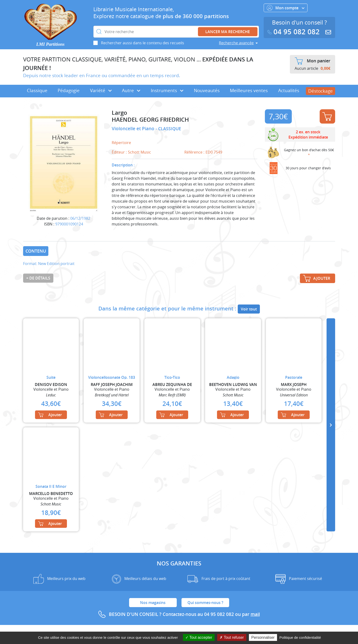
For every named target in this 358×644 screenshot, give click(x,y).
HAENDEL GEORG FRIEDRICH (150, 120)
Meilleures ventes (249, 90)
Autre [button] (131, 90)
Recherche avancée (236, 43)
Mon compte (286, 8)
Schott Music (139, 152)
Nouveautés (207, 90)
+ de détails (38, 278)
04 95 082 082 (295, 32)
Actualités (289, 90)
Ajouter (327, 116)
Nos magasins (153, 603)
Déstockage (320, 91)
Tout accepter (199, 637)
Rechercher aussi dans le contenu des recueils (143, 43)
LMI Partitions (50, 44)
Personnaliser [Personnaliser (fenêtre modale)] (263, 637)
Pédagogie (69, 90)
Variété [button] (101, 90)
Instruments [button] (167, 90)
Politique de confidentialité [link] (300, 637)
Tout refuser (232, 637)
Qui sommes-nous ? (205, 603)
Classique (37, 90)
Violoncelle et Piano (134, 129)
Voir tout (249, 309)
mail (255, 614)
